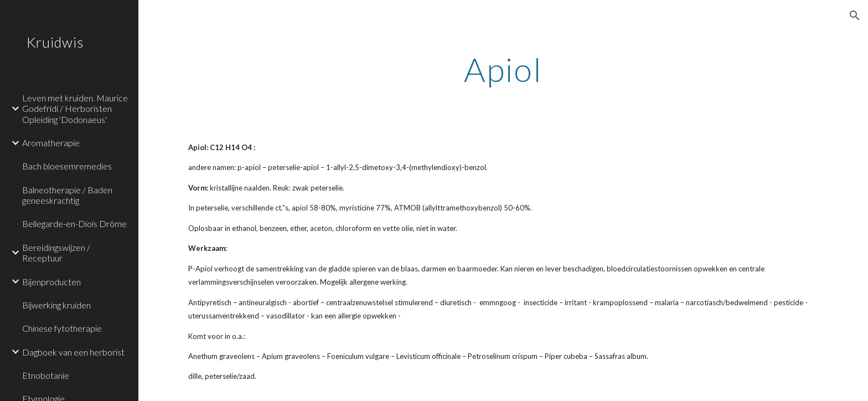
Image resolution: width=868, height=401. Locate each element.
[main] (503, 69)
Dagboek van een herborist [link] (73, 352)
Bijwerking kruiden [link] (56, 305)
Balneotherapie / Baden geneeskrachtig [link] (67, 195)
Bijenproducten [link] (51, 282)
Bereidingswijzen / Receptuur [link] (56, 253)
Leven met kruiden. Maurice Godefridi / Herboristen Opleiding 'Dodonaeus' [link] (75, 109)
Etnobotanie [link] (46, 375)
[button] (855, 16)
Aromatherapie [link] (51, 143)
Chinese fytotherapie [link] (62, 328)
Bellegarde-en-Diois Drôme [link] (74, 223)
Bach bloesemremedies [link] (67, 166)
